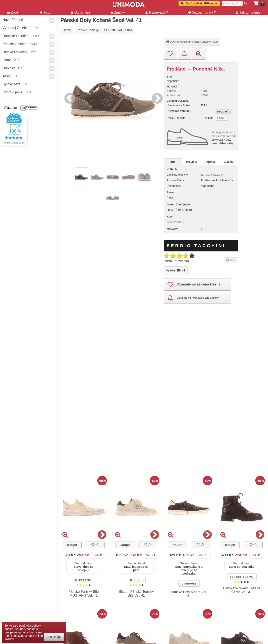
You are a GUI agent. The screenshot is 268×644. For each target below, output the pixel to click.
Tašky (7, 76)
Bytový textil (12, 84)
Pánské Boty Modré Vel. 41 (189, 594)
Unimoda (189, 584)
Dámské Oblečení (16, 36)
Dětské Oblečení (15, 52)
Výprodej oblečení (17, 28)
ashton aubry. (241, 577)
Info (173, 162)
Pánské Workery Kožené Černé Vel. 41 (242, 590)
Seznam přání (202, 12)
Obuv (7, 60)
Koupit (72, 545)
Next (156, 98)
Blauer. (136, 580)
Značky (118, 12)
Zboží (13, 12)
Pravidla (192, 162)
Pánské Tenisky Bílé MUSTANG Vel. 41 (84, 593)
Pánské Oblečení (15, 44)
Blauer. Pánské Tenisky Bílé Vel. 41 (136, 593)
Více (230, 260)
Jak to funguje (248, 12)
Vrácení (229, 162)
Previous (69, 98)
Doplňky (9, 68)
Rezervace (157, 12)
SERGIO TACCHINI (213, 175)
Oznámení (80, 12)
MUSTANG (83, 580)
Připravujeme (13, 92)
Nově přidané (13, 20)
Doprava (210, 162)
